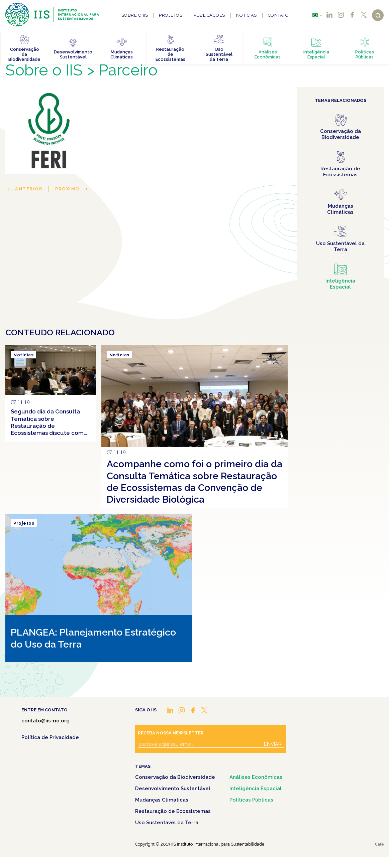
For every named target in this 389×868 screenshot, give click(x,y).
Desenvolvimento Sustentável (173, 789)
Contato (278, 15)
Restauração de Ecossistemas (173, 811)
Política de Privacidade (50, 737)
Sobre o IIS (135, 15)
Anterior (29, 189)
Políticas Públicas (251, 800)
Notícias (247, 15)
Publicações (209, 15)
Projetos (171, 15)
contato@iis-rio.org (45, 721)
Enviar (273, 744)
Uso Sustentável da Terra (167, 823)
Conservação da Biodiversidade (175, 777)
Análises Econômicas (256, 777)
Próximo (67, 189)
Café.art (379, 844)
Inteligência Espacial (256, 789)
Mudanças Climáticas (162, 800)
